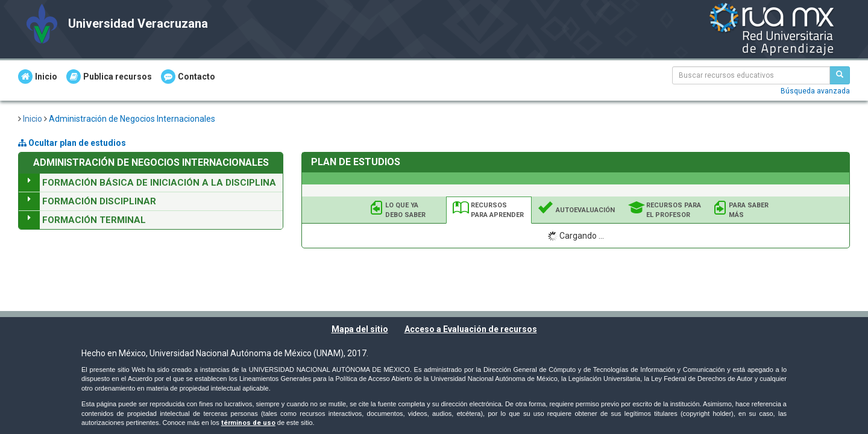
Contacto (188, 77)
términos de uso (248, 423)
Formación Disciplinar (99, 201)
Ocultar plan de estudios (72, 143)
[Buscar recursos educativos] (840, 75)
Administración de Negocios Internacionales (132, 119)
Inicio (38, 77)
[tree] (151, 201)
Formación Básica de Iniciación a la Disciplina (159, 183)
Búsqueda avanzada (815, 91)
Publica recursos (109, 77)
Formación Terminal (94, 220)
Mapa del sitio (360, 329)
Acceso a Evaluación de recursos (471, 329)
